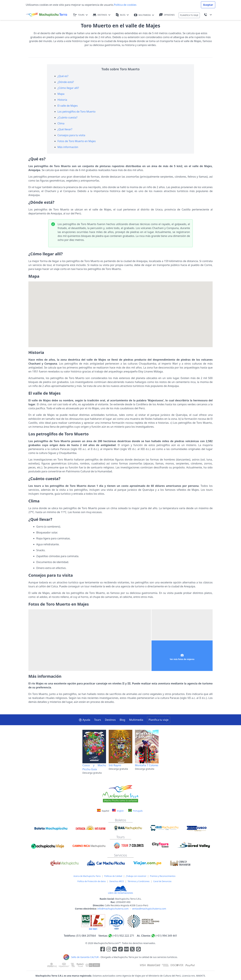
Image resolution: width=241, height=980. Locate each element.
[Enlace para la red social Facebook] (103, 950)
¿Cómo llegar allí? (68, 88)
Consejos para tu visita (71, 135)
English (118, 811)
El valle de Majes (68, 106)
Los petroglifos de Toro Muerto (77, 112)
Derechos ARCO (117, 881)
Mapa (61, 94)
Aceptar (208, 5)
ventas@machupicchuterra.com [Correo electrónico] (149, 909)
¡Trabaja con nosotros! (136, 876)
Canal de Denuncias (162, 881)
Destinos (110, 720)
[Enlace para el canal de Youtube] (115, 950)
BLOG (122, 15)
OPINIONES (167, 15)
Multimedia (136, 720)
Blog (122, 720)
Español (103, 811)
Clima (61, 123)
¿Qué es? (63, 76)
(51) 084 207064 (86, 936)
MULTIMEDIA (144, 15)
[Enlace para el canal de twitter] (133, 950)
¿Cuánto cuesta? (67, 117)
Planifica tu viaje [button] (159, 720)
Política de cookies (125, 5)
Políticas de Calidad (113, 876)
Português (135, 811)
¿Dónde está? (66, 82)
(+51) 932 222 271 (123, 936)
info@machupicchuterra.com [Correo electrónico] (113, 909)
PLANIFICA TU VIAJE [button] (189, 15)
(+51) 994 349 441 (166, 936)
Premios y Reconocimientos (163, 876)
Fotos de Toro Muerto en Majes (77, 141)
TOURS (81, 15)
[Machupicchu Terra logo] (46, 15)
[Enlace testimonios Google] (138, 950)
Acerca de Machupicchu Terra (87, 876)
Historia (62, 100)
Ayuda (84, 720)
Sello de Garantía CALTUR (85, 957)
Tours (98, 720)
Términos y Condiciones (138, 881)
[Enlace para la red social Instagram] (109, 950)
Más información (68, 147)
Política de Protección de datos (92, 881)
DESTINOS (102, 15)
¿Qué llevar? (65, 129)
